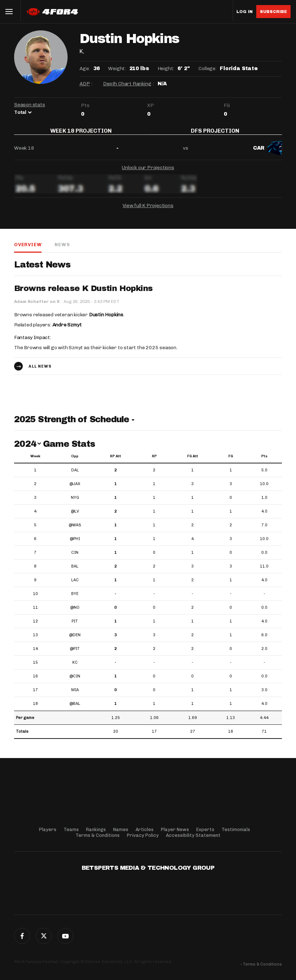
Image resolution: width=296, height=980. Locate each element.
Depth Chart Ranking (127, 84)
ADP (85, 84)
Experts (205, 829)
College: (207, 69)
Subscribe (273, 12)
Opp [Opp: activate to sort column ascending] (75, 461)
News (62, 249)
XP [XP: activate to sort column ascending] (154, 461)
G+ (65, 936)
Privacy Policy (143, 835)
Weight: (117, 69)
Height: (166, 69)
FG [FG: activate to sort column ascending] (231, 461)
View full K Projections (148, 210)
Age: (85, 69)
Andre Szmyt (67, 330)
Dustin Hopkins (106, 320)
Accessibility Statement (193, 835)
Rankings (96, 829)
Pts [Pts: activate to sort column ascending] (264, 461)
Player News (175, 829)
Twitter (44, 936)
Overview (28, 249)
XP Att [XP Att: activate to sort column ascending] (115, 461)
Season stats (30, 105)
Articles (145, 829)
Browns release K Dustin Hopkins (83, 294)
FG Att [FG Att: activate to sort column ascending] (193, 461)
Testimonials (236, 829)
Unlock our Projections (148, 172)
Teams (71, 829)
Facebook (22, 936)
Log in (244, 12)
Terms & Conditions (98, 835)
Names (121, 829)
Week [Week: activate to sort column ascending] (35, 461)
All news (40, 371)
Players (48, 829)
